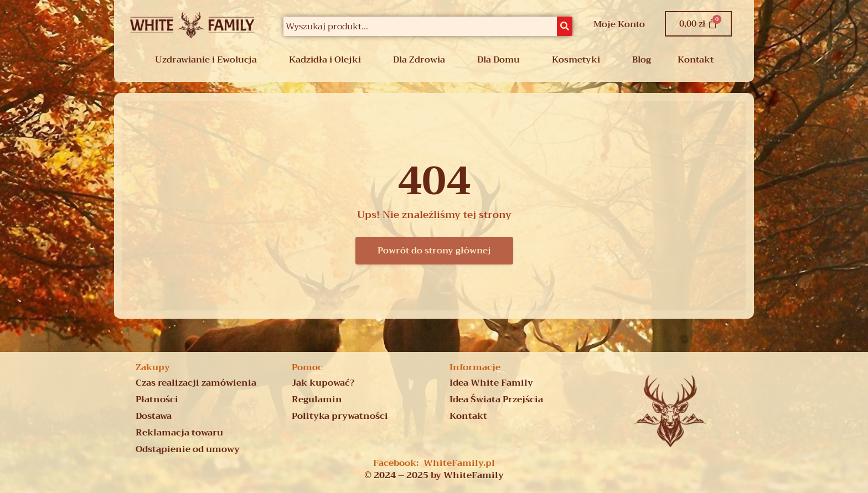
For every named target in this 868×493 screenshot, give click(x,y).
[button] (209, 60)
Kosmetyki (576, 60)
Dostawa (154, 416)
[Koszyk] (699, 24)
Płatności (157, 399)
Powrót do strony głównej (434, 251)
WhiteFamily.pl (459, 463)
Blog (642, 60)
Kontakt (696, 60)
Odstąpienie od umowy (188, 449)
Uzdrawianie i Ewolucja (206, 60)
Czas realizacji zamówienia (196, 383)
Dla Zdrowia (419, 60)
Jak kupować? (323, 383)
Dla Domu (498, 60)
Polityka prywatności (340, 416)
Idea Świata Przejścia (496, 399)
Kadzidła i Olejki (325, 60)
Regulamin (317, 399)
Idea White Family (491, 383)
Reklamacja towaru (179, 433)
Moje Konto (619, 24)
